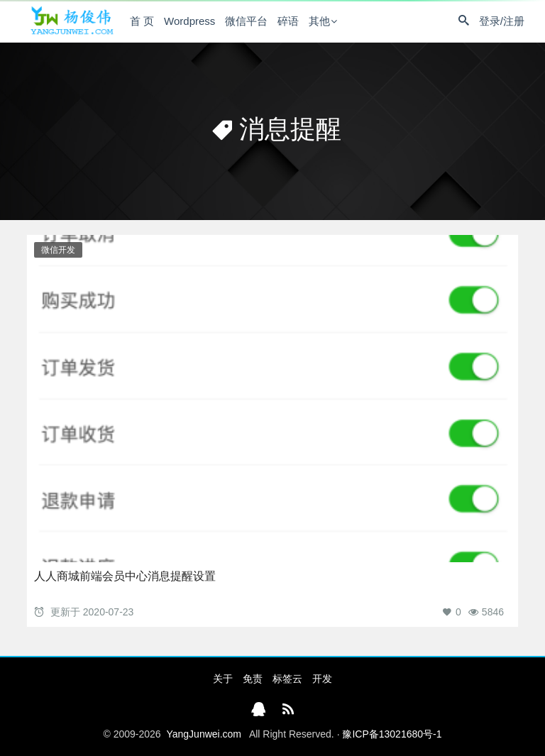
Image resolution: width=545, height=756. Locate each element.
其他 (319, 21)
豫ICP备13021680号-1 (392, 734)
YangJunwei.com (204, 734)
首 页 (142, 21)
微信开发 (58, 250)
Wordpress (189, 21)
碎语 (288, 21)
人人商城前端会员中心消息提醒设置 (125, 576)
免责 (253, 679)
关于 (223, 679)
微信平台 (246, 21)
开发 (322, 679)
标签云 (287, 679)
